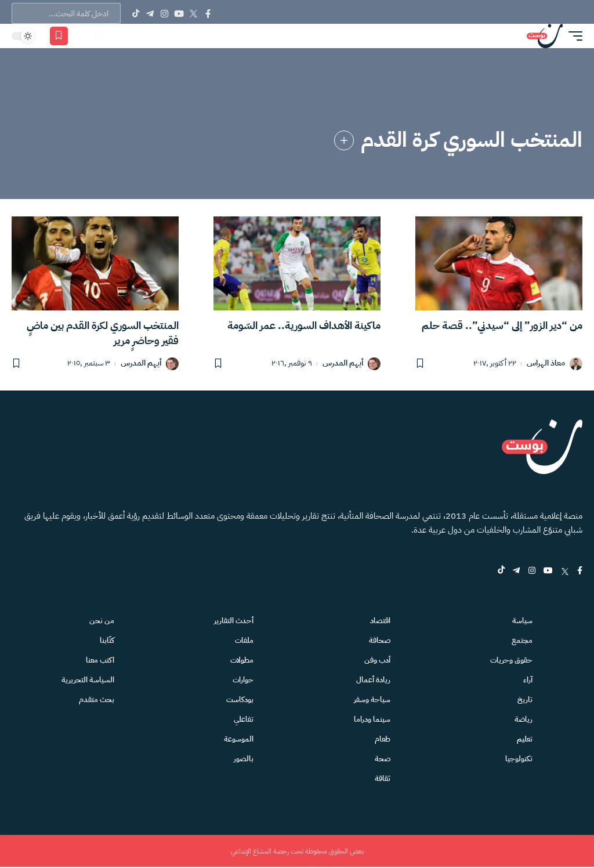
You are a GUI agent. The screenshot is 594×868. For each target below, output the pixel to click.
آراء (528, 680)
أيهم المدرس (343, 364)
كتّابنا (107, 640)
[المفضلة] (59, 36)
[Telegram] (150, 13)
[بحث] (99, 36)
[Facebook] (208, 13)
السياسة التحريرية (88, 680)
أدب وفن (377, 660)
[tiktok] (499, 571)
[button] (573, 36)
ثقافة (383, 778)
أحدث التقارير (234, 621)
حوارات (243, 680)
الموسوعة (239, 739)
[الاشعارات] (82, 36)
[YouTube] (179, 13)
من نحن (102, 621)
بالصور (244, 759)
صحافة (380, 640)
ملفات (244, 640)
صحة (383, 759)
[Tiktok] (135, 13)
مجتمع (522, 640)
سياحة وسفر (372, 699)
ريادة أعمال (373, 680)
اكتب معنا (100, 660)
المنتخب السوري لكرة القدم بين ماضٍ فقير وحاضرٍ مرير (103, 333)
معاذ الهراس (546, 364)
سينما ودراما (372, 719)
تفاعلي (244, 719)
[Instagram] (164, 13)
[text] (66, 13)
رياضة (524, 719)
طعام (383, 739)
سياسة (522, 621)
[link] (344, 140)
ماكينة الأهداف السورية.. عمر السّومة (304, 325)
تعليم (525, 739)
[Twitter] (193, 13)
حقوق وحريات (511, 660)
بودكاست (240, 699)
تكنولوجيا (519, 759)
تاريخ (525, 699)
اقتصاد (380, 621)
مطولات (242, 660)
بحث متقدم (97, 699)
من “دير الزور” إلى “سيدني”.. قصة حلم (502, 325)
